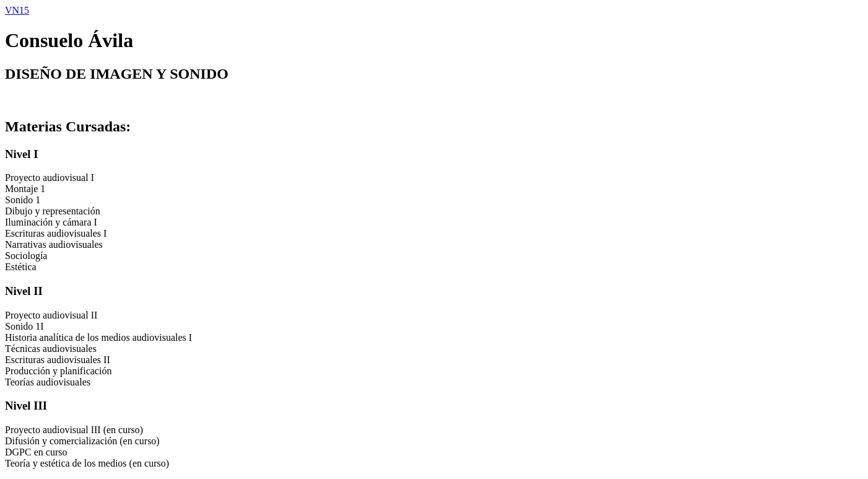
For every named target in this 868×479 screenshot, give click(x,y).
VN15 (17, 10)
